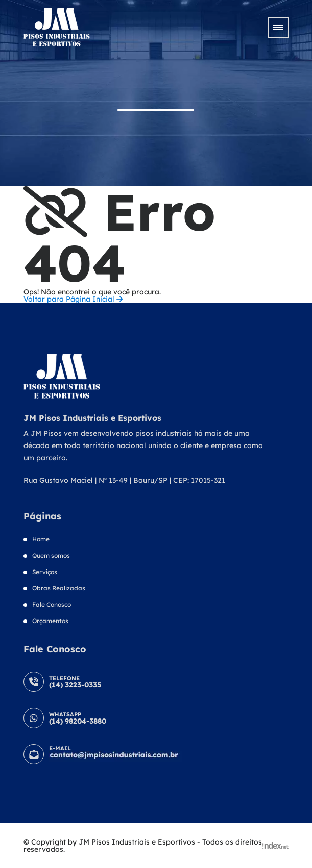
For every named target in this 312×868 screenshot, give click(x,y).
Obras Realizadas (59, 588)
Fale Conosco (52, 604)
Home (41, 539)
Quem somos (51, 555)
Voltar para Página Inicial (73, 299)
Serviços (45, 572)
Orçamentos (50, 621)
